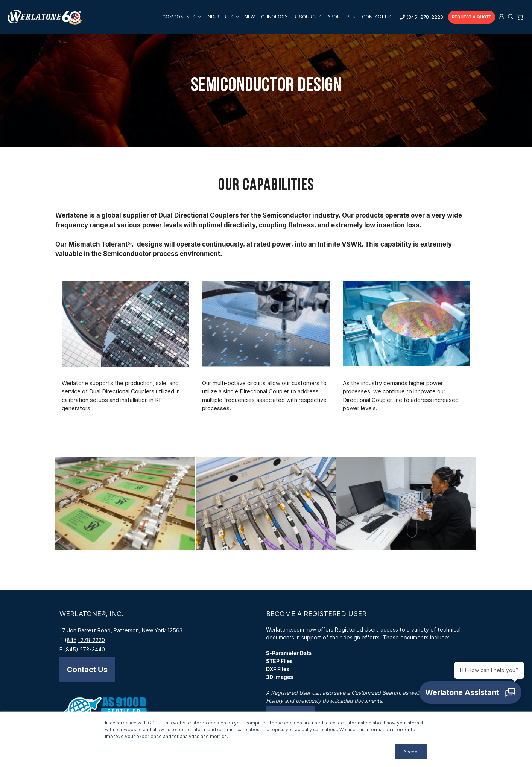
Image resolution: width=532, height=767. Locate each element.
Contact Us (377, 17)
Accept (411, 752)
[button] (87, 670)
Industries (224, 17)
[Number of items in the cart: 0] (520, 17)
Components (183, 17)
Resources (307, 17)
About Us (343, 17)
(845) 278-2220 (425, 17)
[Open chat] (473, 695)
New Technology (266, 17)
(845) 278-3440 (84, 649)
